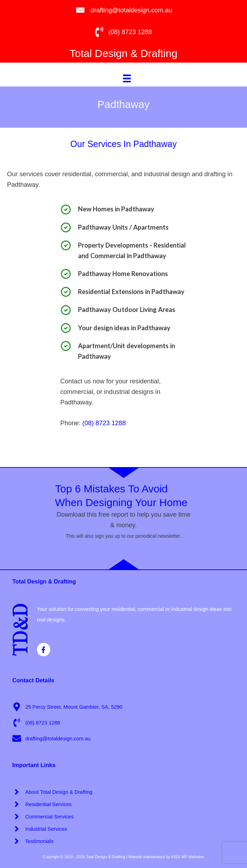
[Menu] (127, 78)
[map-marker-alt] (67, 707)
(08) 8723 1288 (104, 423)
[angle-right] (52, 792)
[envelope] (51, 738)
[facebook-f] (45, 650)
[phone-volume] (36, 723)
